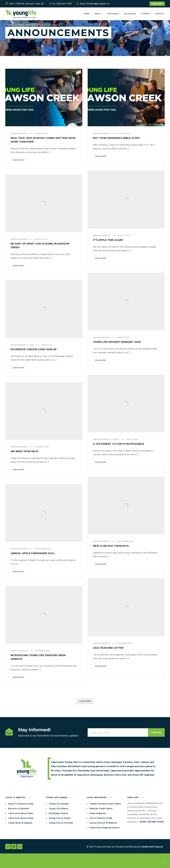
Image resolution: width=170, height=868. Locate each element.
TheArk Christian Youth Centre (105, 818)
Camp (31, 359)
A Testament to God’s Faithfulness (119, 459)
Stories (115, 454)
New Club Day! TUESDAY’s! (111, 561)
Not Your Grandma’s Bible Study (116, 153)
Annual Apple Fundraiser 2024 (33, 568)
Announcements (19, 148)
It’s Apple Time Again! (108, 255)
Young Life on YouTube (61, 837)
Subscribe (156, 747)
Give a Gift (157, 4)
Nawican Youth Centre (101, 823)
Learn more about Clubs (21, 828)
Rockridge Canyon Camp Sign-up (34, 364)
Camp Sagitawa (98, 828)
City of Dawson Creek (101, 833)
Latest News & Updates (20, 837)
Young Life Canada (59, 818)
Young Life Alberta (59, 823)
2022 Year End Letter (108, 662)
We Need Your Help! (25, 466)
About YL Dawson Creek (21, 818)
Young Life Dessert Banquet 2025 (117, 357)
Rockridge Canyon (58, 828)
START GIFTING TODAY (152, 836)
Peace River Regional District (105, 842)
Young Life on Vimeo (60, 833)
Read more (19, 175)
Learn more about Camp (21, 833)
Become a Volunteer (19, 823)
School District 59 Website (103, 837)
